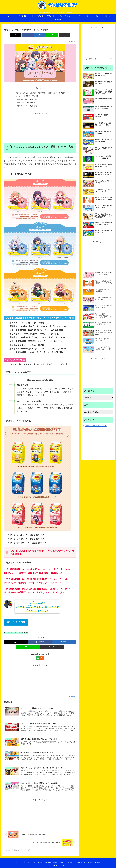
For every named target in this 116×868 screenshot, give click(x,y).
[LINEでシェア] (52, 35)
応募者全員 (48, 862)
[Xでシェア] (16, 35)
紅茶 (21, 633)
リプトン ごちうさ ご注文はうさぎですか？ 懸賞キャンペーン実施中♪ (41, 93)
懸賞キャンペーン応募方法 (27, 99)
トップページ (20, 862)
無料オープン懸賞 (58, 862)
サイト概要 (29, 862)
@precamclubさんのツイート (95, 426)
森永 (16, 633)
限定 (26, 633)
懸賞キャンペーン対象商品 (27, 103)
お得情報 (98, 862)
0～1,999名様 (8, 633)
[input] (98, 59)
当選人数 (41, 862)
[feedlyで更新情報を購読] (38, 658)
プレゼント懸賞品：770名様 (28, 96)
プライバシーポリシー (80, 862)
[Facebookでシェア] (28, 35)
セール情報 (69, 862)
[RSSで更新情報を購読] (42, 658)
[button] (64, 35)
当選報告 (91, 862)
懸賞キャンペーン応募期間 (27, 106)
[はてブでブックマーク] (40, 35)
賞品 (35, 862)
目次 (37, 88)
